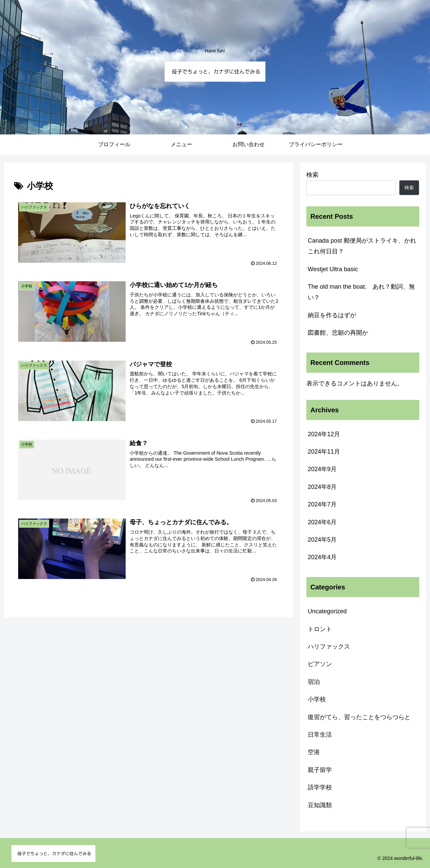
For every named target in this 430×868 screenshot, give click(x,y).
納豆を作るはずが (332, 315)
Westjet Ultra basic (333, 269)
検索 (312, 175)
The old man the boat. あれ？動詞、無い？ (361, 292)
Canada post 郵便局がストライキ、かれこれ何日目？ (362, 246)
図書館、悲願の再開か (338, 333)
